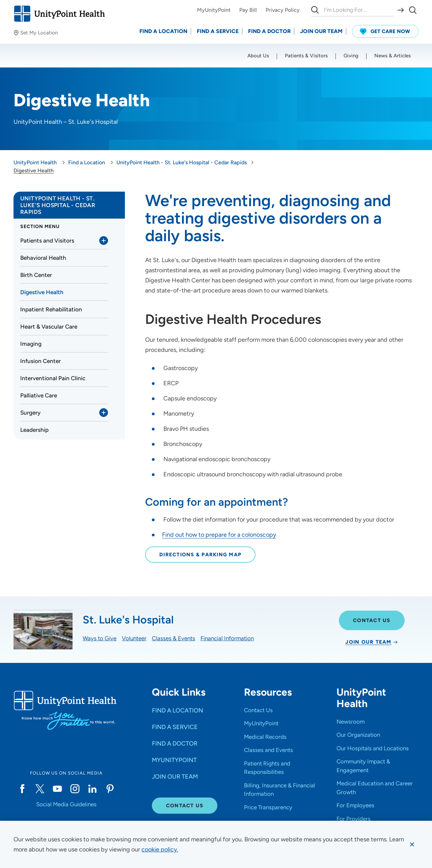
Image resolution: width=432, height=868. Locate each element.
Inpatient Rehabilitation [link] (51, 309)
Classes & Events (173, 638)
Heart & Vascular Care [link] (49, 327)
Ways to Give (100, 638)
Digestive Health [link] (42, 292)
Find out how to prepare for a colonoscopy (219, 535)
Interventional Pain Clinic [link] (53, 378)
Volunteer (134, 638)
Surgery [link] (30, 413)
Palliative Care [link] (39, 395)
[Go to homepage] (59, 14)
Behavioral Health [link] (43, 258)
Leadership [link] (34, 430)
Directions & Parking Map (200, 555)
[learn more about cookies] (160, 849)
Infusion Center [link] (40, 361)
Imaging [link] (31, 344)
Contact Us (372, 620)
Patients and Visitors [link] (47, 241)
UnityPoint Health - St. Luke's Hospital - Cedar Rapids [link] (58, 205)
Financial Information (227, 638)
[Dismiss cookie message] (412, 844)
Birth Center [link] (36, 275)
